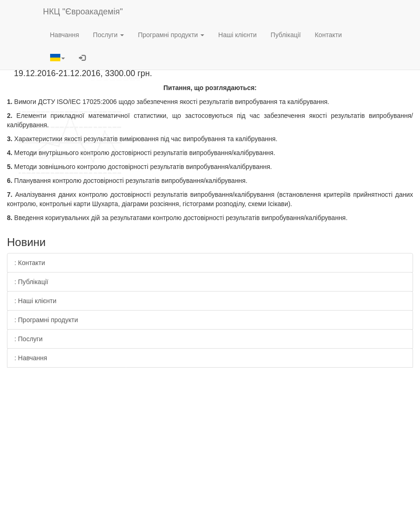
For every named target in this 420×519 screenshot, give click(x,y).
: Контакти (30, 263)
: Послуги (29, 339)
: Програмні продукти (46, 320)
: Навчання (31, 358)
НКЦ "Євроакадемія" (83, 12)
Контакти (328, 35)
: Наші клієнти (36, 301)
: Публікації (31, 282)
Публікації (286, 35)
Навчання (65, 35)
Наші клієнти (237, 35)
